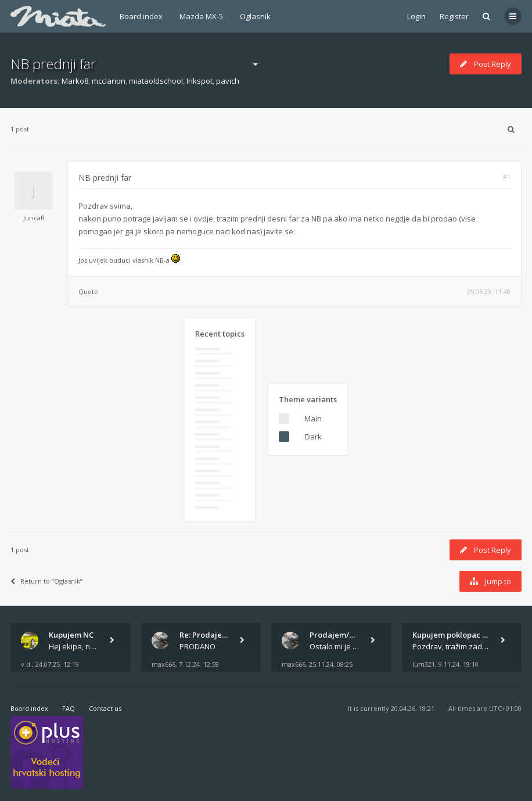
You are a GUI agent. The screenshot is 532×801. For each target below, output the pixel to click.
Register (454, 16)
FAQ (69, 708)
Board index (141, 16)
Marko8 (75, 81)
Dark (313, 437)
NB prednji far (53, 64)
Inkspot (199, 81)
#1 (507, 176)
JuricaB (34, 218)
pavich (228, 81)
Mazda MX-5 (201, 16)
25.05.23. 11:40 (489, 292)
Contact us (105, 708)
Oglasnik (255, 16)
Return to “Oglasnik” (46, 581)
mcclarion (109, 81)
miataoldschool (156, 81)
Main (313, 419)
